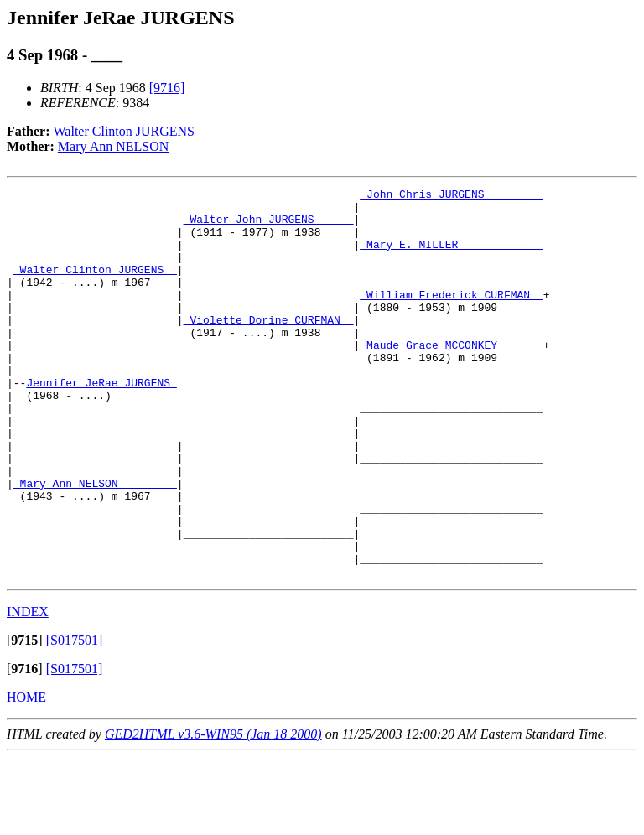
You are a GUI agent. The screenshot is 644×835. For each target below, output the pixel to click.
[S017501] (75, 718)
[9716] (167, 88)
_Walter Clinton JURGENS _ (95, 287)
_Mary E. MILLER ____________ (451, 257)
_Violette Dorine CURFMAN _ (269, 347)
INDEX (28, 690)
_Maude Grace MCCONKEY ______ (451, 377)
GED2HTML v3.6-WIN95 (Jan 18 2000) (213, 812)
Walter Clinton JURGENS (124, 131)
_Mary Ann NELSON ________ (95, 543)
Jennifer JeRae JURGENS (101, 423)
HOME (26, 775)
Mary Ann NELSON (113, 146)
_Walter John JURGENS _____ (269, 226)
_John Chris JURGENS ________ (451, 196)
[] (25, 718)
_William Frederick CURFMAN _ (451, 317)
